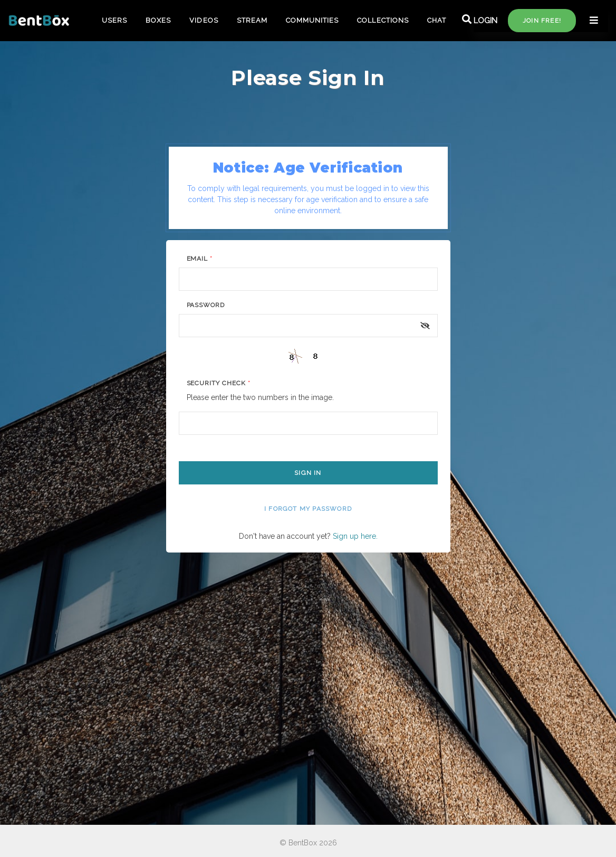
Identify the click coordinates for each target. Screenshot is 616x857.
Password (206, 305)
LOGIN (485, 21)
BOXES (158, 20)
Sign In (308, 473)
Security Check (219, 383)
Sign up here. (355, 536)
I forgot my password (308, 509)
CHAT (437, 20)
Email (200, 259)
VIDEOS (204, 20)
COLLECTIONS (383, 20)
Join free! (542, 21)
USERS (114, 20)
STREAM (252, 20)
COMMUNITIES (312, 20)
